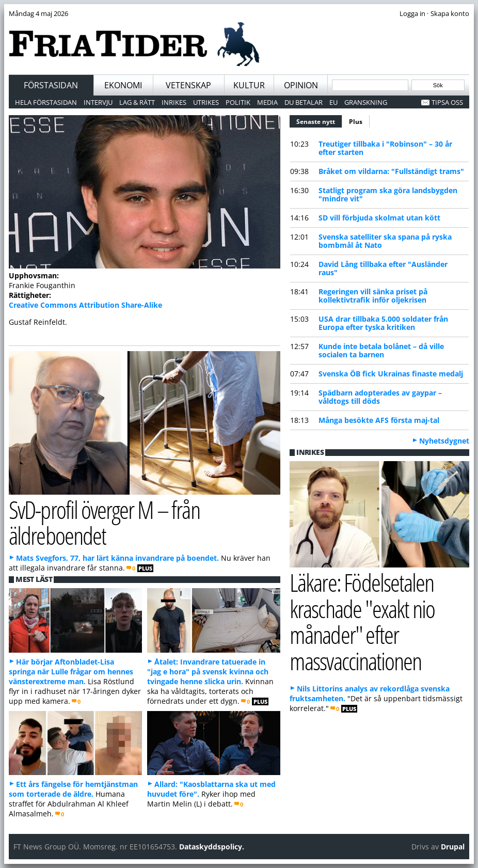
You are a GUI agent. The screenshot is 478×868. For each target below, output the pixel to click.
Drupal (453, 847)
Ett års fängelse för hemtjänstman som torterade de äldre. (73, 789)
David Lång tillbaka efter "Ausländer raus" (383, 268)
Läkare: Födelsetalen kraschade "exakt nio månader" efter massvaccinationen (362, 621)
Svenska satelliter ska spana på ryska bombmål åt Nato (385, 241)
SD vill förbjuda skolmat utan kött (379, 218)
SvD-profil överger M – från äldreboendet (104, 523)
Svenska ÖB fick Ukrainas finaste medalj (391, 374)
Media (267, 102)
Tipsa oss (447, 102)
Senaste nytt (319, 120)
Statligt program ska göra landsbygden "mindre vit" (388, 194)
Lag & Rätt (137, 102)
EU (333, 102)
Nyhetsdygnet (444, 441)
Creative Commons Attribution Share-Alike (85, 305)
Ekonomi (123, 85)
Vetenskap (188, 85)
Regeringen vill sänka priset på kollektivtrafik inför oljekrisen (373, 296)
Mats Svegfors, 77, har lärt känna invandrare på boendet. (117, 558)
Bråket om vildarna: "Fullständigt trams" (391, 171)
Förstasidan (51, 85)
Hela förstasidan (46, 102)
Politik (238, 102)
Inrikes (174, 102)
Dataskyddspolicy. (212, 847)
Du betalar (304, 102)
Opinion (301, 85)
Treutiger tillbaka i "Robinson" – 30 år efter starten (385, 148)
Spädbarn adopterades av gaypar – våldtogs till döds (380, 397)
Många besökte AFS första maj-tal (379, 420)
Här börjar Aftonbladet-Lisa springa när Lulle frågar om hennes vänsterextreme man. (71, 672)
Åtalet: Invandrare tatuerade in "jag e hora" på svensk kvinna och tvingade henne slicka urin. (208, 672)
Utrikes (206, 102)
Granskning (366, 102)
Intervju (98, 102)
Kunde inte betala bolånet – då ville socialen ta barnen (381, 350)
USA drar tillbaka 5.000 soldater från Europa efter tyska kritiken (383, 323)
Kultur (249, 85)
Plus (356, 122)
